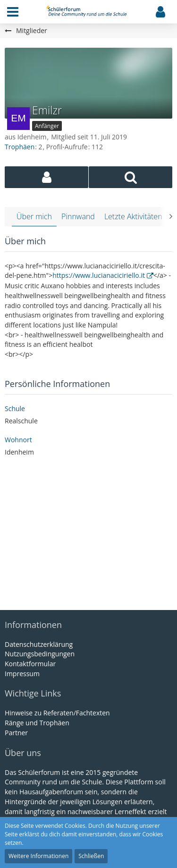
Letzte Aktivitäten (133, 216)
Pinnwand (78, 216)
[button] (13, 12)
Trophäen (20, 147)
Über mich (34, 216)
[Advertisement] (89, 535)
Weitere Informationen (38, 856)
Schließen (91, 856)
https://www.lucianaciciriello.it (99, 275)
